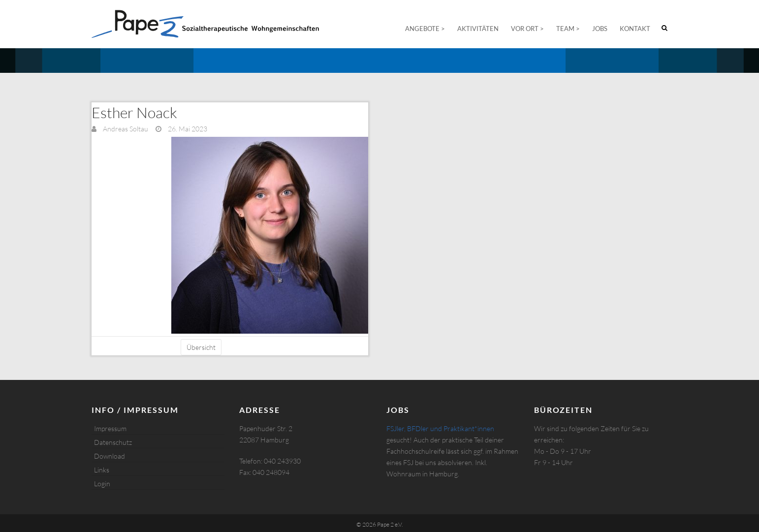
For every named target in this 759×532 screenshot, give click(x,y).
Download (110, 456)
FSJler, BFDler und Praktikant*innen (440, 428)
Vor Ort (525, 29)
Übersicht (201, 347)
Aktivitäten (478, 29)
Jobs (600, 29)
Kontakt (635, 29)
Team (565, 29)
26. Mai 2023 (187, 129)
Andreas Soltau (125, 129)
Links (102, 470)
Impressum (110, 428)
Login (102, 484)
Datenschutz (113, 442)
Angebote (422, 29)
